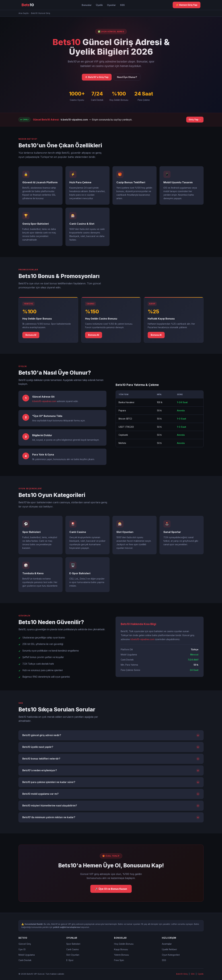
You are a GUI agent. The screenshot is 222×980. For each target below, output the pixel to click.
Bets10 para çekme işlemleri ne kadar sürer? (111, 782)
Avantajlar (167, 944)
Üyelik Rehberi (169, 949)
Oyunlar (111, 5)
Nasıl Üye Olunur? (127, 77)
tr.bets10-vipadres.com (74, 120)
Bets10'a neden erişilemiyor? (111, 770)
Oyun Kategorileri (171, 955)
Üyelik (99, 5)
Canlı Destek (25, 960)
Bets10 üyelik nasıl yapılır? (111, 747)
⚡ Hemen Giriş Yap (187, 5)
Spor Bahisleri (73, 944)
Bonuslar (87, 5)
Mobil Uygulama (27, 955)
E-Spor (70, 960)
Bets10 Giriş (182, 974)
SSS (122, 5)
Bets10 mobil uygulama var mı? (111, 794)
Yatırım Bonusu (121, 955)
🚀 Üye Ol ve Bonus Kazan (111, 889)
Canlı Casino (73, 949)
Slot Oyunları (73, 955)
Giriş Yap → (195, 120)
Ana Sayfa (24, 13)
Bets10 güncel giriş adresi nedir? (111, 735)
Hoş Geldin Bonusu (124, 944)
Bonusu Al (31, 335)
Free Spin (119, 960)
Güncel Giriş (25, 944)
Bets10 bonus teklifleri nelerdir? (111, 759)
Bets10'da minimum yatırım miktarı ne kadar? (111, 817)
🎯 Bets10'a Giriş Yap (97, 77)
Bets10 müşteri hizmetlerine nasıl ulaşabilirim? (111, 806)
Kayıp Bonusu (121, 949)
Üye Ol (22, 949)
